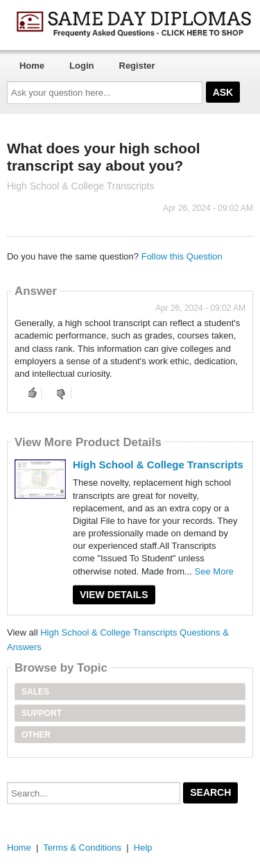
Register (137, 66)
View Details (114, 595)
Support (42, 713)
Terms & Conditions (82, 848)
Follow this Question (182, 256)
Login (81, 66)
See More (214, 571)
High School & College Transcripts (158, 465)
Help (143, 848)
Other (36, 735)
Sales (35, 692)
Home (32, 66)
